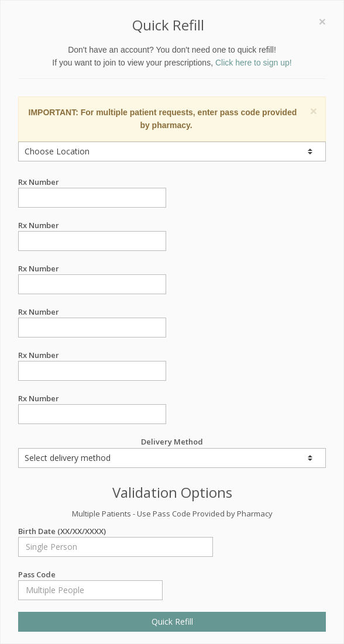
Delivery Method (172, 452)
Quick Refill (172, 621)
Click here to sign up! (254, 63)
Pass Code (90, 575)
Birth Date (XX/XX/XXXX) (116, 531)
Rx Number (92, 182)
